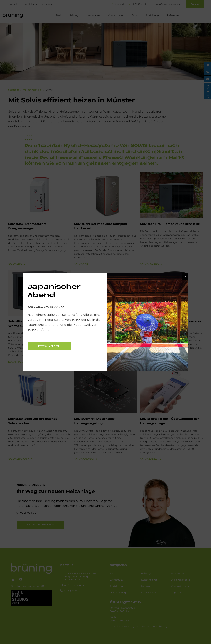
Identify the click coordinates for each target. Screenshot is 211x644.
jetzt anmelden (48, 346)
